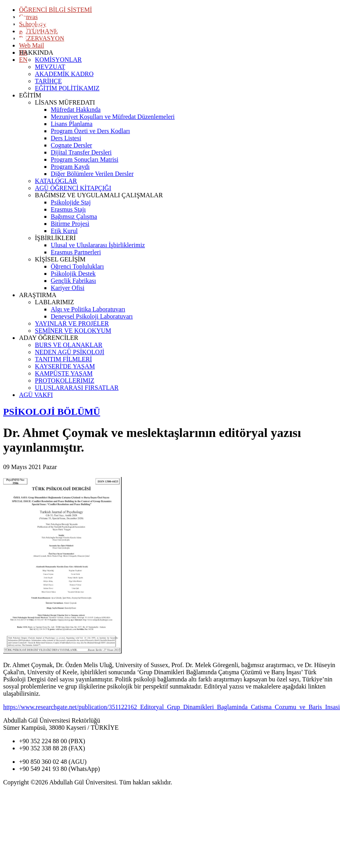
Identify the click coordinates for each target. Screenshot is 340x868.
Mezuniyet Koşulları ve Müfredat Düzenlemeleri (113, 117)
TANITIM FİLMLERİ (63, 359)
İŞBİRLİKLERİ (55, 238)
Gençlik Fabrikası (73, 281)
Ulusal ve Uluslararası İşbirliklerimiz (98, 245)
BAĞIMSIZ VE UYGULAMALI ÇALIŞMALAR (99, 195)
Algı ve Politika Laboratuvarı (88, 309)
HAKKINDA (36, 52)
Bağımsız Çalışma (74, 217)
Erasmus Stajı (68, 209)
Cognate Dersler (71, 145)
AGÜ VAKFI (36, 395)
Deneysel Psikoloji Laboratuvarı (92, 316)
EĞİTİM (30, 95)
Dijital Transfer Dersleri (81, 152)
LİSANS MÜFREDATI (65, 102)
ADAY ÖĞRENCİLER (49, 338)
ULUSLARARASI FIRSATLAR (77, 388)
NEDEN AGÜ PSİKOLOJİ (70, 352)
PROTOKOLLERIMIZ (65, 381)
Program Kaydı (70, 167)
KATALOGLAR (56, 181)
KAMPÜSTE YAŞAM (64, 373)
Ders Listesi (66, 138)
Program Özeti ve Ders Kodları (90, 131)
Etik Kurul (64, 231)
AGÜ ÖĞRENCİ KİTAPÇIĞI (73, 188)
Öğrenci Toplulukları (77, 266)
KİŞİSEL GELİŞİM (60, 259)
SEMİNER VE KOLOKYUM (73, 331)
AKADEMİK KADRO (64, 74)
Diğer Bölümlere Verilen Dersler (92, 174)
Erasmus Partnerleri (76, 252)
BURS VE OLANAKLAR (69, 345)
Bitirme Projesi (70, 224)
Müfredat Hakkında (76, 110)
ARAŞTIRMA (38, 295)
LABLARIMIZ (54, 302)
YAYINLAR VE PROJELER (72, 323)
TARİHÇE (48, 81)
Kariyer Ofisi (68, 288)
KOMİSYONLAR (58, 60)
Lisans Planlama (72, 124)
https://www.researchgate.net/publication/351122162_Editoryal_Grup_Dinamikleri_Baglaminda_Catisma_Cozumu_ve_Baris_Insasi (172, 707)
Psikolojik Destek (73, 274)
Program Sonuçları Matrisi (85, 159)
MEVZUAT (50, 67)
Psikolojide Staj (71, 202)
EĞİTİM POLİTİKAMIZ (67, 88)
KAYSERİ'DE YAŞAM (65, 366)
